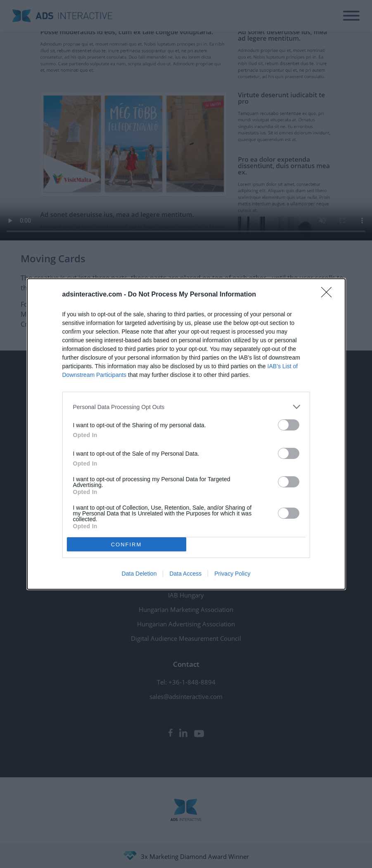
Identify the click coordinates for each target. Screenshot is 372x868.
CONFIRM (127, 544)
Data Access (185, 574)
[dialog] (186, 434)
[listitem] (186, 407)
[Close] (329, 295)
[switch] (289, 425)
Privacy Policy (232, 574)
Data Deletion (139, 574)
